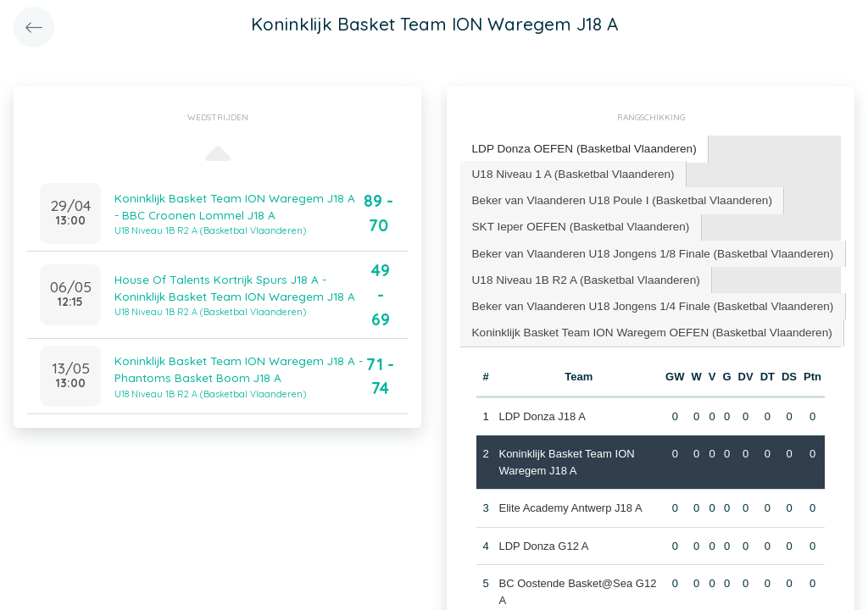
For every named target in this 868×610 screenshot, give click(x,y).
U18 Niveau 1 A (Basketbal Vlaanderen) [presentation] (568, 172)
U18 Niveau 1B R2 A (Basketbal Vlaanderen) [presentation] (581, 273)
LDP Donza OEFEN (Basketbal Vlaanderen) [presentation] (579, 148)
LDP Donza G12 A (543, 537)
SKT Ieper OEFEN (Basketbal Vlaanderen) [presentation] (576, 222)
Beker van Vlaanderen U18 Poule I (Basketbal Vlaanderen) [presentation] (615, 197)
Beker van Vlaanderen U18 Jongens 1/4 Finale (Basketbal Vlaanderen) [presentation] (645, 299)
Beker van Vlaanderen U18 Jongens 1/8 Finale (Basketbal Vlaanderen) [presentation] (645, 248)
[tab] (579, 149)
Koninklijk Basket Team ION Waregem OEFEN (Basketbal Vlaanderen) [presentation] (644, 324)
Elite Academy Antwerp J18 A (570, 499)
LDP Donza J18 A (542, 407)
